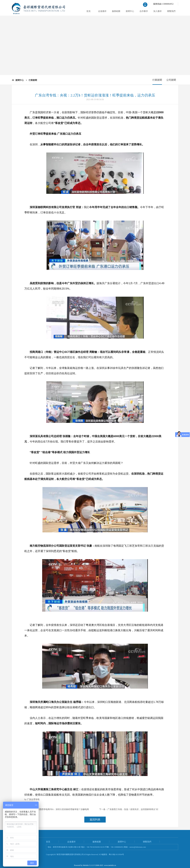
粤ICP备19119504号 (116, 854)
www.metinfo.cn (110, 865)
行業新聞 (33, 80)
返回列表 (95, 820)
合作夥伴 (144, 11)
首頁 (88, 11)
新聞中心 (130, 11)
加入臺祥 (157, 11)
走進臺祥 (102, 11)
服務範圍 (116, 11)
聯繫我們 (171, 11)
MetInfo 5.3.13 (88, 865)
